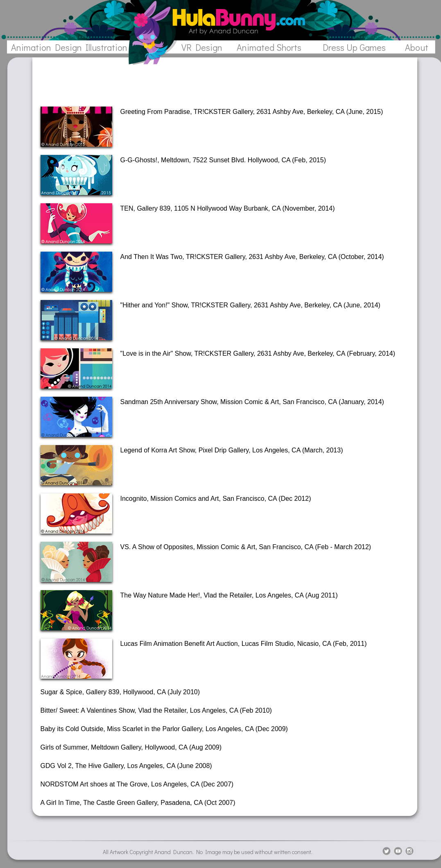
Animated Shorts (269, 47)
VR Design (202, 47)
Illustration (106, 47)
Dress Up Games (354, 47)
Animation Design (46, 47)
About (417, 47)
